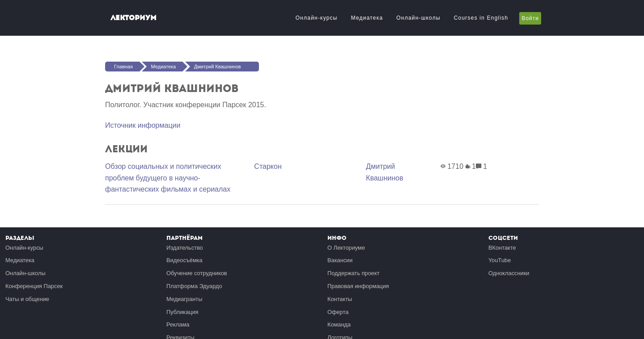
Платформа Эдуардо (194, 286)
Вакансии (340, 260)
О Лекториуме (346, 248)
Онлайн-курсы (317, 18)
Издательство (185, 248)
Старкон (268, 166)
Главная (123, 67)
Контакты (340, 299)
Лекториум (133, 18)
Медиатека (367, 18)
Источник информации (143, 125)
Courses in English (481, 18)
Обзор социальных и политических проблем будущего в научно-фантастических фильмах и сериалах (168, 178)
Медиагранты (184, 299)
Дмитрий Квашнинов (218, 67)
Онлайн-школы (418, 18)
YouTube (500, 260)
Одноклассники (509, 273)
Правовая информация (358, 286)
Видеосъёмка (184, 260)
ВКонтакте (502, 248)
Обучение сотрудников (197, 273)
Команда (339, 324)
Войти (530, 18)
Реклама (178, 324)
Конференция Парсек (34, 286)
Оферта (338, 312)
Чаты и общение (27, 299)
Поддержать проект (354, 273)
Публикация (182, 312)
